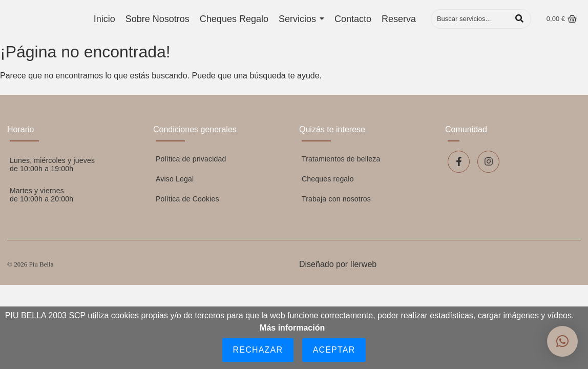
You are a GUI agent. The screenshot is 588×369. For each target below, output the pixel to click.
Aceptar (334, 350)
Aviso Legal (175, 179)
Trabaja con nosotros (336, 199)
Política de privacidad (191, 159)
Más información (292, 328)
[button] (562, 341)
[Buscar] (470, 19)
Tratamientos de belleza (341, 159)
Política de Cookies (187, 199)
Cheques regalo (328, 179)
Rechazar (258, 350)
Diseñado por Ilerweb (338, 264)
